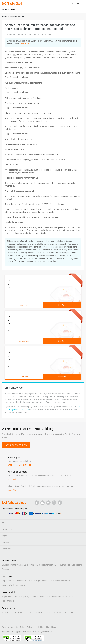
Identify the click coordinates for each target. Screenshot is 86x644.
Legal (36, 627)
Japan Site (7, 581)
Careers (5, 627)
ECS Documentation (21, 581)
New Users (20, 585)
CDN (26, 565)
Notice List (45, 627)
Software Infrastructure (60, 581)
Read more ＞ (26, 44)
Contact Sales (25, 465)
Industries (35, 597)
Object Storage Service (49, 565)
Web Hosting (77, 565)
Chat (10, 465)
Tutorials (70, 597)
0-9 (71, 612)
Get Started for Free (16, 445)
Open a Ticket (13, 479)
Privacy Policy (26, 627)
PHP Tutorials (8, 601)
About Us (14, 627)
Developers (45, 597)
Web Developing (58, 597)
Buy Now (62, 305)
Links (53, 627)
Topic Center (7, 597)
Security (6, 569)
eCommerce (65, 565)
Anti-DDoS (33, 565)
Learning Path (8, 585)
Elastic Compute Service (12, 565)
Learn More (24, 305)
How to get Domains (40, 581)
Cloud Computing (22, 597)
